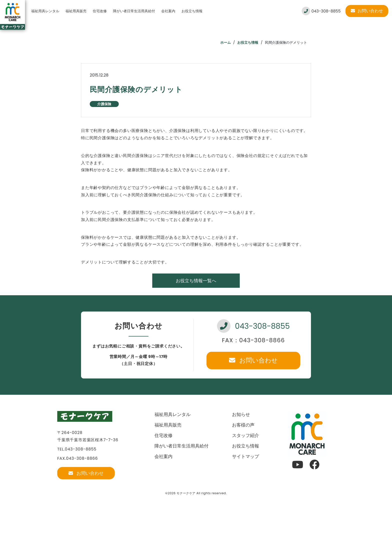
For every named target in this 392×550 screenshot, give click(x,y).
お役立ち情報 (192, 11)
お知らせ (241, 414)
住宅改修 (100, 11)
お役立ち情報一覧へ (196, 281)
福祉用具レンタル (45, 11)
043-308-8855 (321, 11)
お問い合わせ (367, 11)
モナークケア (186, 493)
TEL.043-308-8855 (77, 449)
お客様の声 (243, 425)
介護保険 (104, 104)
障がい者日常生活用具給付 (134, 11)
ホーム (225, 42)
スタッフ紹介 (245, 435)
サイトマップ (245, 456)
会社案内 (168, 11)
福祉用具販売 (76, 11)
